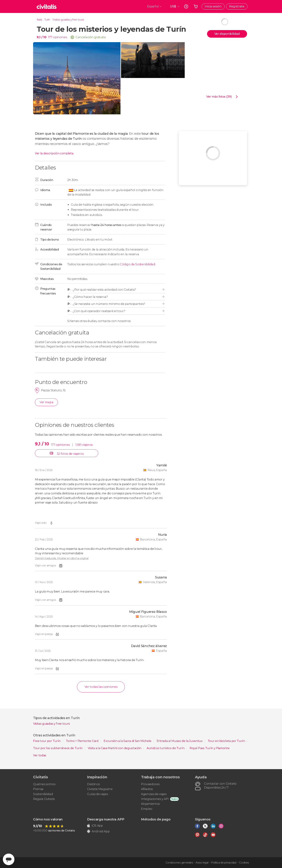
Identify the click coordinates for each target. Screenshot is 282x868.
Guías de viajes (97, 794)
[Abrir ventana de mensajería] (9, 859)
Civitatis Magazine (100, 789)
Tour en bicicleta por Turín (227, 741)
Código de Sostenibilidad (137, 264)
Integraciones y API (155, 799)
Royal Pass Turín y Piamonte (210, 748)
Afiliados (147, 789)
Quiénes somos (44, 784)
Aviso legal (202, 863)
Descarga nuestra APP (106, 819)
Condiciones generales (179, 863)
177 (50, 37)
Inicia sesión (213, 6)
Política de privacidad (224, 863)
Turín (47, 20)
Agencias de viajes (154, 794)
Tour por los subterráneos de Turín (58, 748)
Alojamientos (150, 804)
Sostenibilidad (43, 794)
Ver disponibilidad (227, 34)
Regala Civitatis (44, 799)
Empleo (147, 809)
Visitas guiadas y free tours (68, 20)
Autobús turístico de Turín (166, 748)
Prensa (38, 789)
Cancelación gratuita (91, 37)
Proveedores (150, 784)
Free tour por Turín (47, 741)
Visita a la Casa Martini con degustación (115, 748)
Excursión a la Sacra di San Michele (128, 741)
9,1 (41, 37)
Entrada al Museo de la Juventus (180, 741)
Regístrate (237, 6)
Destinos (93, 784)
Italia (39, 20)
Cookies (244, 863)
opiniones (60, 37)
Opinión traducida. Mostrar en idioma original (62, 558)
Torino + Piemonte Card (83, 741)
